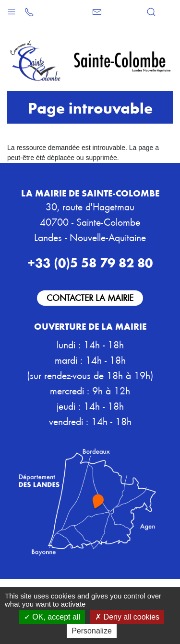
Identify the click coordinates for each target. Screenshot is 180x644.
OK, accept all (52, 617)
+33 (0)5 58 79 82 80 (90, 262)
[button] (12, 10)
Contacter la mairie (90, 297)
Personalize (92, 631)
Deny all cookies (127, 617)
